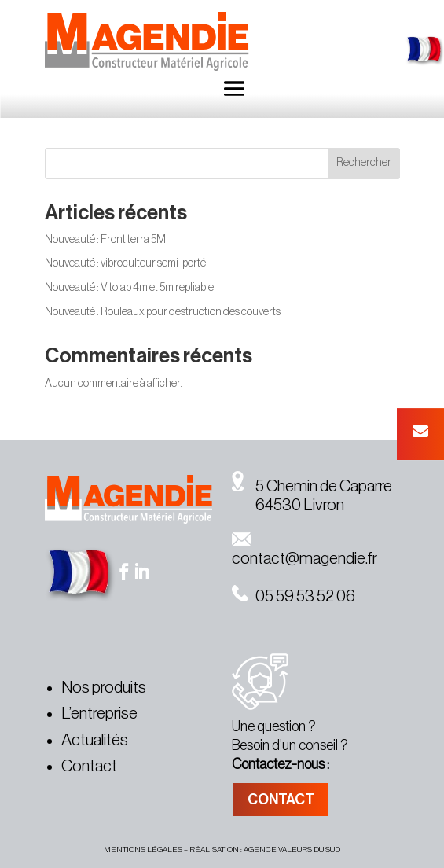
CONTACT (281, 800)
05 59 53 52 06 (294, 596)
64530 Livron (288, 505)
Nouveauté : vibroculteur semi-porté (125, 263)
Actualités (95, 740)
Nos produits (104, 688)
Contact (89, 766)
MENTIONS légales (143, 850)
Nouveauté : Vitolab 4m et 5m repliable (129, 288)
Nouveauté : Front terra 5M (105, 240)
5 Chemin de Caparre (312, 486)
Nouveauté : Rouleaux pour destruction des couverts (163, 312)
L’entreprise (99, 714)
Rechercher (364, 163)
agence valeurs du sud (292, 850)
